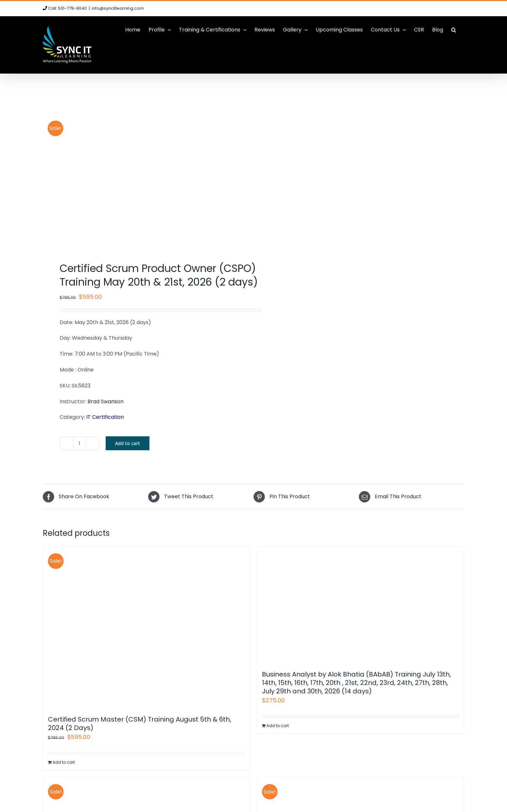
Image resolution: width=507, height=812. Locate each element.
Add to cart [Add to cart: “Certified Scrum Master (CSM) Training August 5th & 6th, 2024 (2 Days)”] (64, 762)
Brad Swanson (106, 401)
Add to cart (128, 443)
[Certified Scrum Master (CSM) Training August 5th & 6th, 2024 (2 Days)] (147, 628)
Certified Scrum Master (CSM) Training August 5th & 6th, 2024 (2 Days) (140, 724)
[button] (454, 30)
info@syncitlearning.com (118, 8)
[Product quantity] (79, 443)
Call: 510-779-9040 (67, 8)
